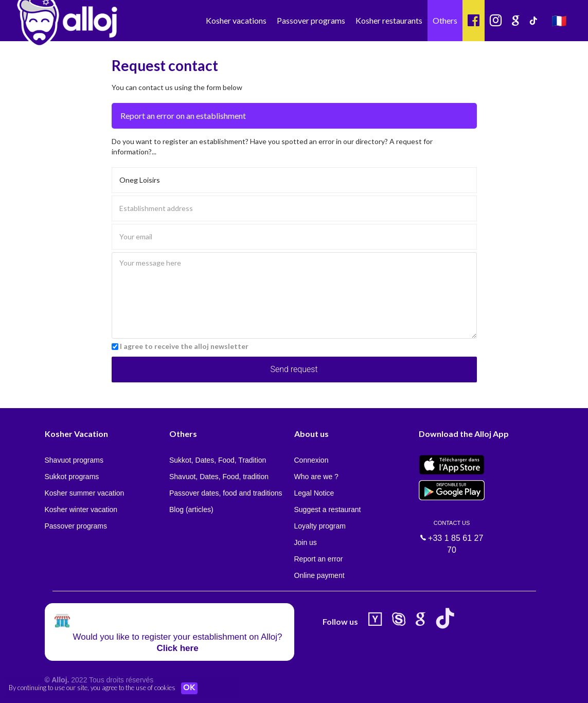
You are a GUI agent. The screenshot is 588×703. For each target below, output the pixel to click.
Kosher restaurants (389, 20)
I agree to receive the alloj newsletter (184, 346)
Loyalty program (320, 526)
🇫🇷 (559, 20)
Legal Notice (314, 493)
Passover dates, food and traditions (226, 493)
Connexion (311, 460)
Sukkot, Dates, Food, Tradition (218, 460)
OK (190, 688)
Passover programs (311, 20)
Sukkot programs (72, 477)
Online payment (319, 575)
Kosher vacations (236, 20)
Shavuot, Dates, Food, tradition (219, 477)
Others (445, 20)
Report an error (319, 559)
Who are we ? (316, 477)
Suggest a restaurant (328, 509)
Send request (294, 369)
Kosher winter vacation (81, 509)
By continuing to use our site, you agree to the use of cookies (92, 688)
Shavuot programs (74, 460)
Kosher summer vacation (85, 493)
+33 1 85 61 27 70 (452, 531)
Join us (306, 542)
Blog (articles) (191, 509)
